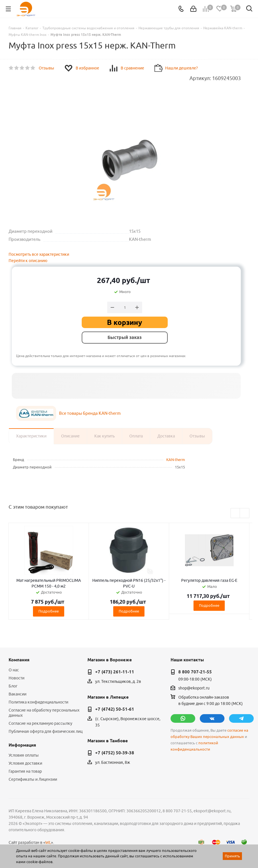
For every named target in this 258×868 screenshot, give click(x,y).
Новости (16, 678)
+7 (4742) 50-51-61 (115, 709)
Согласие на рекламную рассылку (40, 723)
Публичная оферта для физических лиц (46, 731)
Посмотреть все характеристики (39, 254)
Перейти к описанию (28, 261)
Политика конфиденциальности (38, 702)
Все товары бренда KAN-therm (90, 413)
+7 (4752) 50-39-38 (115, 753)
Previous (235, 513)
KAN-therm (176, 460)
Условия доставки (25, 763)
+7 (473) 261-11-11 (115, 672)
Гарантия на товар (25, 771)
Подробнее (49, 611)
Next (245, 513)
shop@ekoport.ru (194, 688)
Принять (232, 856)
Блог (13, 686)
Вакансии (17, 694)
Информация (22, 745)
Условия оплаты (24, 755)
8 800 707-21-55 (195, 672)
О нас (14, 670)
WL (48, 842)
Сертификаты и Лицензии (33, 779)
